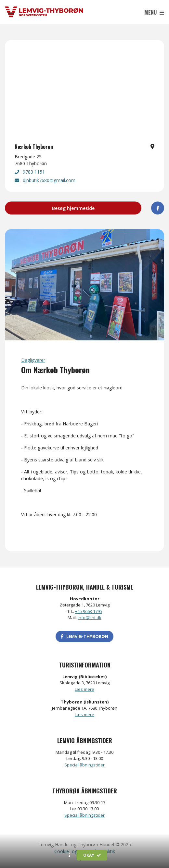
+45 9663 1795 (89, 611)
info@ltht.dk (90, 617)
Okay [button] (92, 855)
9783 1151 (30, 172)
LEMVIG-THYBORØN (84, 636)
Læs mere (84, 689)
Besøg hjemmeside (73, 208)
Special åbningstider (84, 765)
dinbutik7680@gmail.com (45, 180)
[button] (69, 855)
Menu (154, 12)
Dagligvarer (33, 360)
